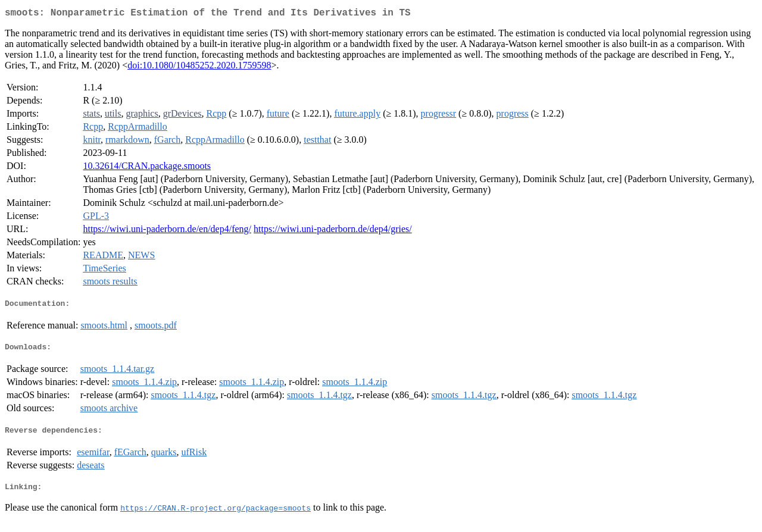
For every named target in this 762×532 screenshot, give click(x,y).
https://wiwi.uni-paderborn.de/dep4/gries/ (333, 231)
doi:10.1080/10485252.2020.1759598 (199, 68)
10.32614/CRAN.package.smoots (147, 168)
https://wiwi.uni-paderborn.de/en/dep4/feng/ (167, 231)
